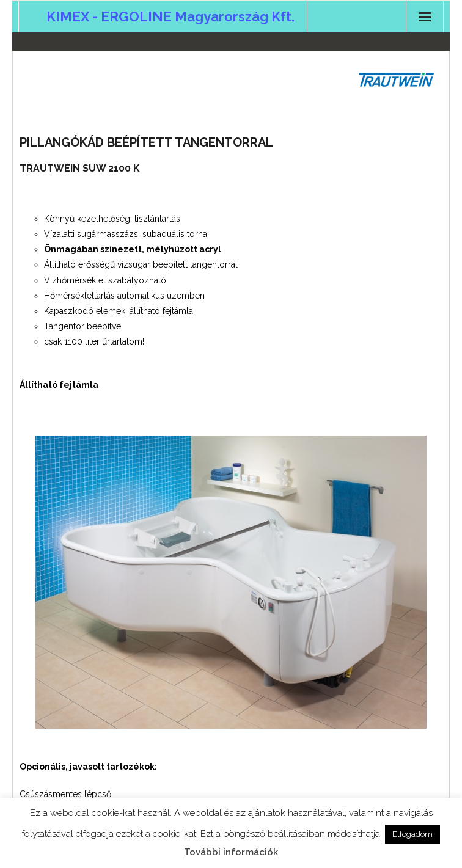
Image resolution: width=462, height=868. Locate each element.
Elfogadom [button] (413, 834)
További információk (231, 852)
